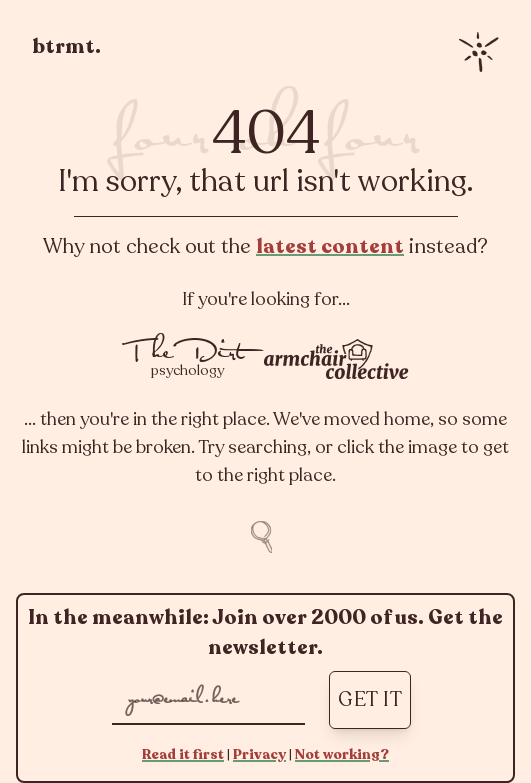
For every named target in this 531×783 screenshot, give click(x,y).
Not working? (342, 754)
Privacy (259, 754)
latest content (330, 246)
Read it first (183, 754)
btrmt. (66, 46)
